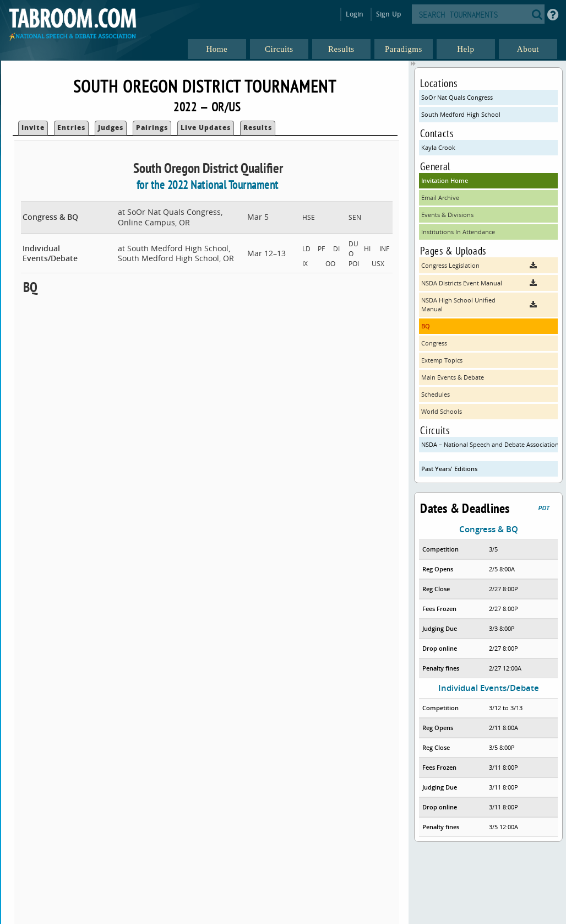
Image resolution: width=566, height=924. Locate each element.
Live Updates (206, 128)
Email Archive (440, 198)
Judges (111, 128)
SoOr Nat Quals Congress (457, 97)
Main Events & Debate (453, 377)
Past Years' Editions (449, 469)
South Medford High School (461, 114)
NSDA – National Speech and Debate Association (489, 444)
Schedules (436, 394)
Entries (71, 128)
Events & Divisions (447, 215)
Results (258, 128)
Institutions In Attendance (458, 232)
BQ (426, 326)
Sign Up (388, 14)
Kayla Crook (438, 147)
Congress (434, 343)
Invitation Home (445, 180)
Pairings (152, 128)
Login (355, 14)
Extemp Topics (442, 360)
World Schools (442, 411)
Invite (33, 128)
